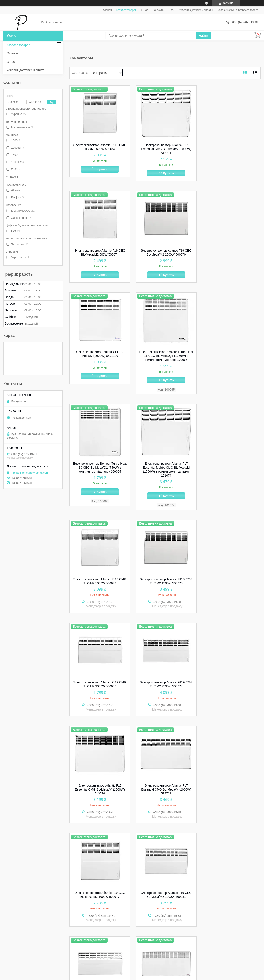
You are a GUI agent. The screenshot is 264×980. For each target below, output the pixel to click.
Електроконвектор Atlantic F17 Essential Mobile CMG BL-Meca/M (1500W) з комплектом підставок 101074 (165, 368)
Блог (172, 10)
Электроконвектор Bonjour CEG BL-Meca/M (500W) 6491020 (100, 794)
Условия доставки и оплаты (196, 10)
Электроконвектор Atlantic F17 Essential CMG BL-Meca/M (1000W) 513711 (165, 149)
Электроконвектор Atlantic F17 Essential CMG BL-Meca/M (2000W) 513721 (165, 585)
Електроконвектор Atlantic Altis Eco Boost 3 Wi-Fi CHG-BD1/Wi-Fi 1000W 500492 (231, 899)
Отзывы (12, 53)
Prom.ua (151, 972)
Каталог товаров (126, 10)
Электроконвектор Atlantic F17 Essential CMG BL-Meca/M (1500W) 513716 (99, 585)
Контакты (158, 10)
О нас (145, 10)
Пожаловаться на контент (122, 976)
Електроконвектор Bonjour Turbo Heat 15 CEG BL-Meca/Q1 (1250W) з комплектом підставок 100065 (231, 254)
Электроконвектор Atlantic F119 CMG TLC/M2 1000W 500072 (230, 364)
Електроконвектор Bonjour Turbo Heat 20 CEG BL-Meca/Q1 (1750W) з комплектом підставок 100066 (99, 899)
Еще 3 (14, 177)
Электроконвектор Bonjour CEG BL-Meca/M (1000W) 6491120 (165, 252)
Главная (107, 10)
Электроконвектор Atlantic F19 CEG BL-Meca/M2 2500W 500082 (165, 690)
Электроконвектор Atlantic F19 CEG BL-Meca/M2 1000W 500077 (230, 583)
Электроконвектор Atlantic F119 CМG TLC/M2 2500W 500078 (230, 480)
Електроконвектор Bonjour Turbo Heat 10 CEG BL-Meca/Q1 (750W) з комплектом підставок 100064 (99, 366)
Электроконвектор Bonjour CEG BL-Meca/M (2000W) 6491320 (230, 794)
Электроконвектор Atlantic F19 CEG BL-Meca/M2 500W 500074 (230, 147)
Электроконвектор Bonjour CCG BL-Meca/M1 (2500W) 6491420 (231, 690)
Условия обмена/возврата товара (238, 10)
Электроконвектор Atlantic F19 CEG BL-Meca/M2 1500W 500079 (100, 252)
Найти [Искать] (203, 36)
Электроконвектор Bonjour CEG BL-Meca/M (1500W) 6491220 (165, 794)
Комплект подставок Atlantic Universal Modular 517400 (165, 897)
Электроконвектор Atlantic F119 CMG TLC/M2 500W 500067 (100, 147)
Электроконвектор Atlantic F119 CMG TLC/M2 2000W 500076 (165, 480)
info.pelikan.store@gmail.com (30, 473)
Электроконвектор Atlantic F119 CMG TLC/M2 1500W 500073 (100, 480)
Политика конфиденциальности (159, 976)
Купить (102, 169)
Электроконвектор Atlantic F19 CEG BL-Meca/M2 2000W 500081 (100, 690)
